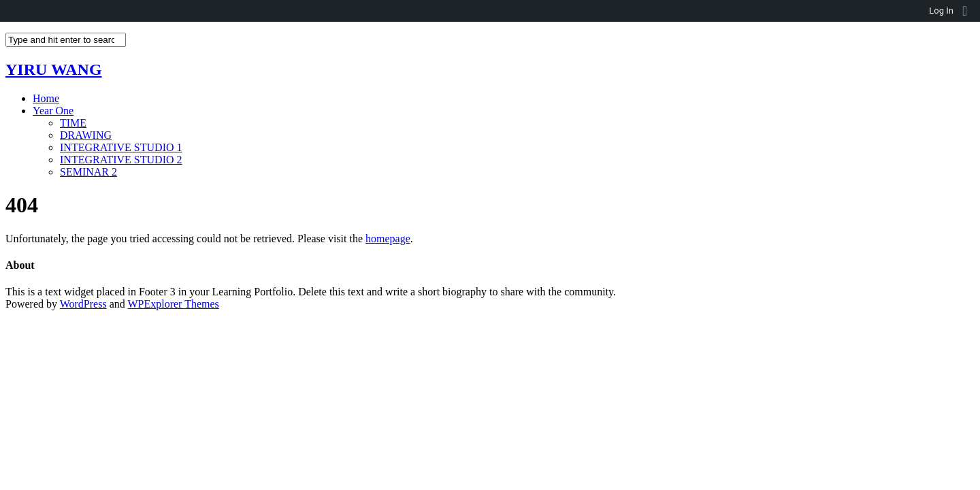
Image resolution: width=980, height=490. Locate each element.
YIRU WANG (54, 69)
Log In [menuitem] (941, 11)
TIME (73, 123)
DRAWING (86, 135)
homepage (388, 239)
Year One (53, 111)
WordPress (83, 304)
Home (46, 98)
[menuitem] (969, 11)
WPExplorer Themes (173, 304)
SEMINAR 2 (88, 172)
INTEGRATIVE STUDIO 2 (121, 160)
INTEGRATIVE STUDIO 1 (121, 147)
